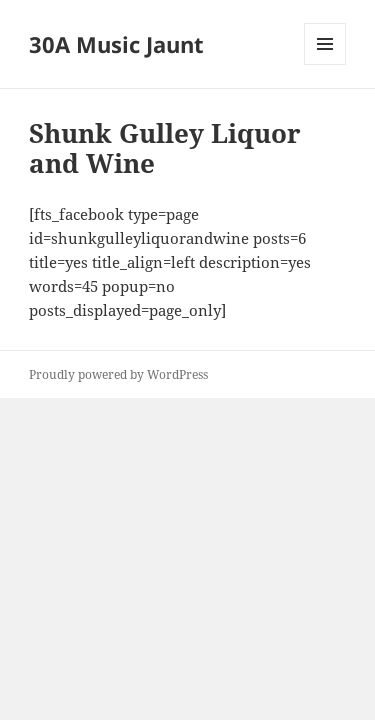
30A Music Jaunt (116, 44)
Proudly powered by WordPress (118, 374)
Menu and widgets (325, 64)
